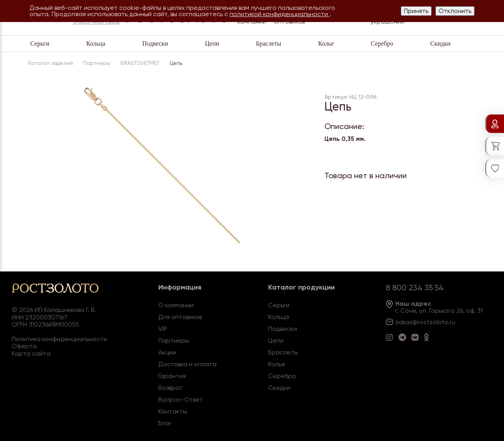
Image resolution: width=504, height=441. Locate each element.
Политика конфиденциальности (59, 339)
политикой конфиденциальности (280, 14)
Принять (416, 11)
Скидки (440, 43)
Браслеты (269, 43)
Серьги (40, 43)
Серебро (382, 43)
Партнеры (174, 340)
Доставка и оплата (187, 364)
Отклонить (455, 11)
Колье (326, 43)
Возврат (170, 388)
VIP (163, 329)
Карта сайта (31, 353)
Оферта (24, 346)
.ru (452, 322)
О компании (176, 305)
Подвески (155, 43)
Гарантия (172, 376)
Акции (167, 352)
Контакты (173, 411)
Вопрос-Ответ (181, 399)
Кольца (96, 43)
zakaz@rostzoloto (422, 322)
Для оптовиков (180, 317)
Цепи (212, 43)
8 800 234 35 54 (415, 288)
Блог (165, 423)
